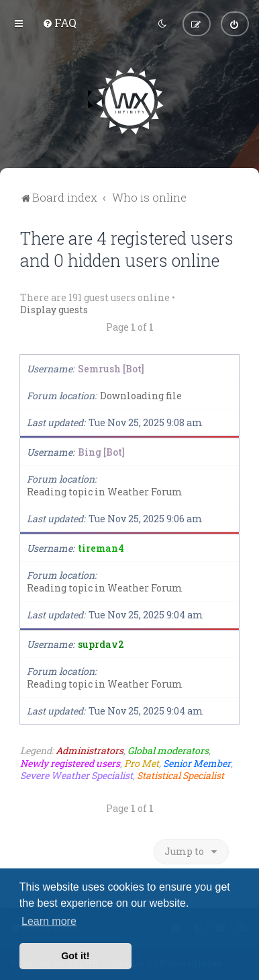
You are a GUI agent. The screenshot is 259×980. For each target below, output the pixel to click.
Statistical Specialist (180, 775)
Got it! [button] (75, 956)
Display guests (54, 310)
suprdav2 (101, 644)
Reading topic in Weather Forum (105, 492)
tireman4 (101, 548)
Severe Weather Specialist (76, 775)
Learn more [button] (49, 921)
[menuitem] (59, 23)
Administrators (90, 751)
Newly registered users (70, 763)
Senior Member (197, 763)
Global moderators (168, 751)
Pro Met (142, 763)
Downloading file (141, 396)
